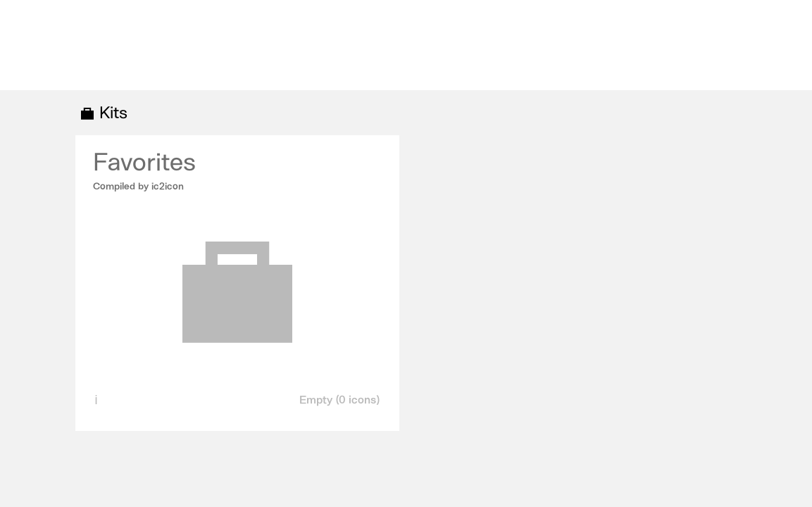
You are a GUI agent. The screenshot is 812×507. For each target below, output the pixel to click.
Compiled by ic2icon (139, 186)
